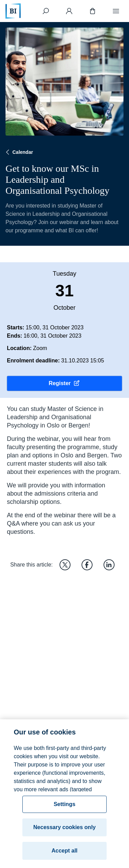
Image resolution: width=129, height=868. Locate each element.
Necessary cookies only (64, 832)
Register (64, 383)
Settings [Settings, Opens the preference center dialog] (64, 809)
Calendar (19, 152)
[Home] (13, 11)
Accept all (65, 855)
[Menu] (116, 11)
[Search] (46, 11)
